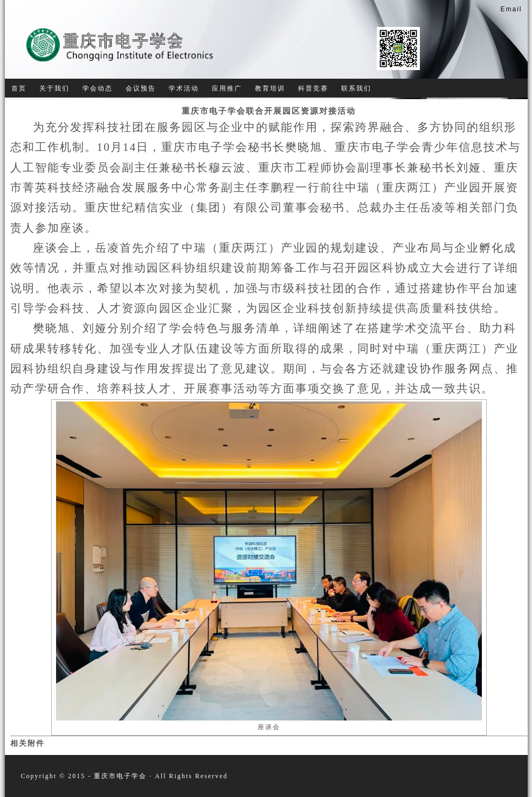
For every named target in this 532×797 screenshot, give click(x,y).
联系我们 (356, 88)
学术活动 (184, 88)
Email (511, 9)
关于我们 (54, 88)
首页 (19, 88)
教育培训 (270, 88)
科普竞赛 (313, 88)
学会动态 (98, 88)
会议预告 (141, 88)
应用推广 (227, 88)
